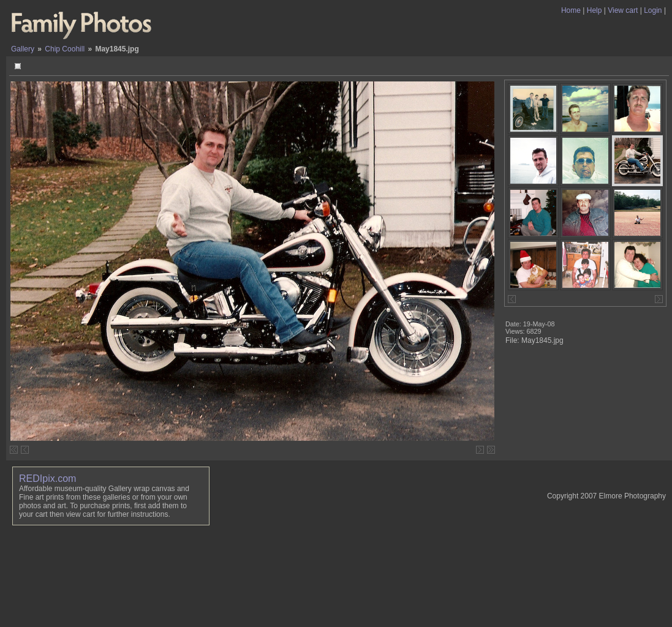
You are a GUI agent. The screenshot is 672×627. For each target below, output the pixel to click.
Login (653, 10)
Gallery (23, 49)
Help (595, 10)
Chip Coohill (65, 49)
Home (571, 10)
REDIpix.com (47, 479)
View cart (623, 10)
